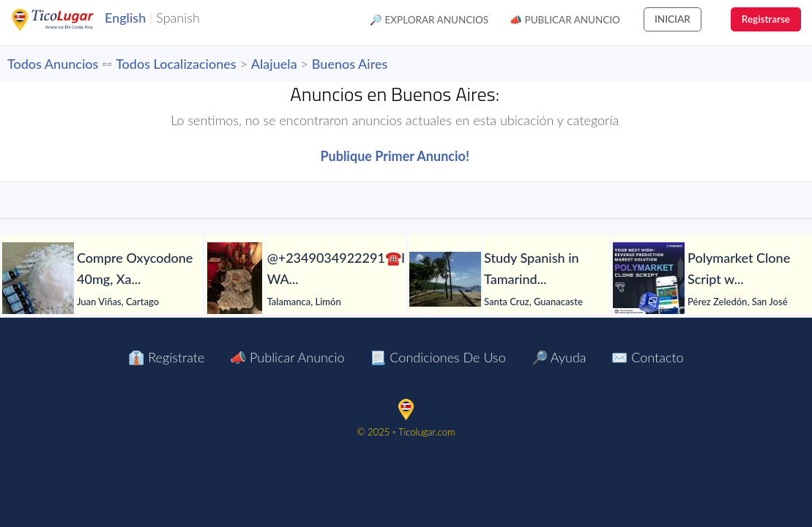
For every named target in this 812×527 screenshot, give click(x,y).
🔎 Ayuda (559, 357)
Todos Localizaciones (176, 64)
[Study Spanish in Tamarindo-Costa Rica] (445, 279)
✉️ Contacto (647, 357)
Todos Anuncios (53, 64)
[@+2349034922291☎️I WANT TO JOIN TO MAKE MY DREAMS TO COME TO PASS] (235, 279)
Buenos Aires (350, 64)
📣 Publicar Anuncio (565, 20)
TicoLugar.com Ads (68, 20)
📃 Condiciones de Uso (437, 357)
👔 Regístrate (166, 357)
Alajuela (274, 64)
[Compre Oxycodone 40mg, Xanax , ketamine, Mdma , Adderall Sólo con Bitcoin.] (38, 279)
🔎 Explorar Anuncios (429, 20)
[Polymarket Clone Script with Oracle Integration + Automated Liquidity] (649, 279)
